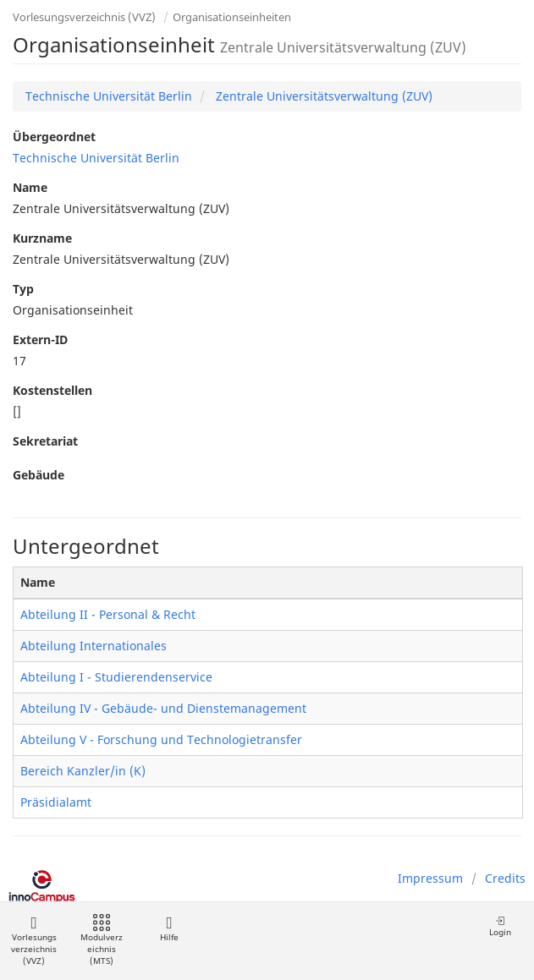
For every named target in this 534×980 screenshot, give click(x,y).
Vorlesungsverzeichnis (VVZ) (84, 17)
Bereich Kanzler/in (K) (83, 771)
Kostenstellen (52, 390)
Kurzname (42, 238)
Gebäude (39, 475)
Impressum (430, 878)
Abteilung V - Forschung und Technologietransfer (161, 739)
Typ (23, 289)
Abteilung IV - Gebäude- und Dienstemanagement (163, 708)
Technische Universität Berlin (109, 96)
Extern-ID (40, 339)
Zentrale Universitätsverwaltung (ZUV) (322, 96)
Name (30, 187)
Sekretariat (45, 441)
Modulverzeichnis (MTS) (102, 941)
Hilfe (169, 929)
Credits (505, 878)
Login (500, 926)
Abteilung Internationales (94, 646)
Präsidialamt (56, 802)
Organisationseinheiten (232, 17)
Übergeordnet (54, 137)
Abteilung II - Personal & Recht (108, 614)
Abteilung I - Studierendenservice (116, 677)
